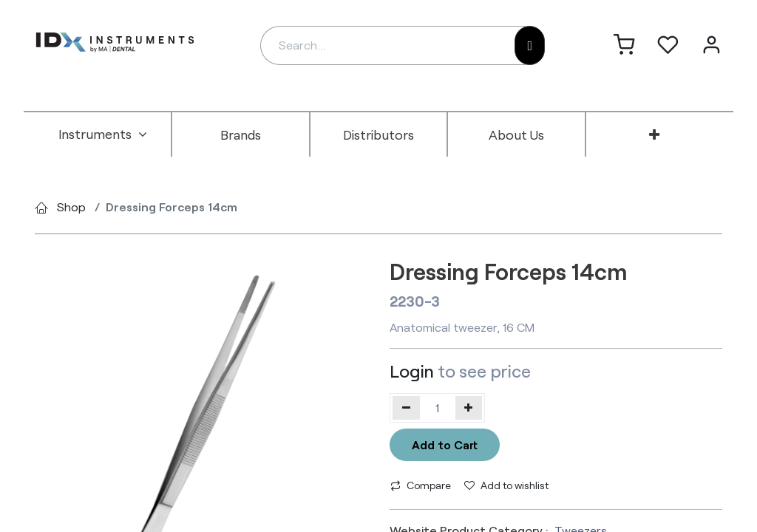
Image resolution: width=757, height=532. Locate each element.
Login (412, 371)
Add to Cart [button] (445, 444)
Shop (71, 207)
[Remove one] (406, 408)
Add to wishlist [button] (506, 485)
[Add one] (469, 408)
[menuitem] (103, 134)
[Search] (530, 45)
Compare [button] (421, 485)
